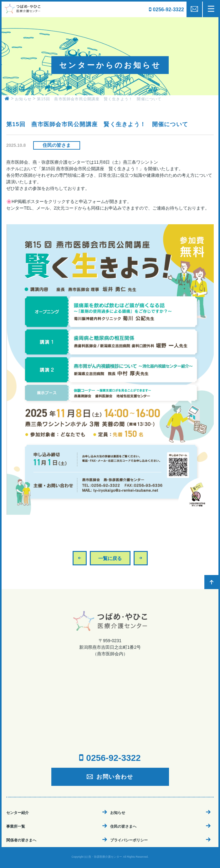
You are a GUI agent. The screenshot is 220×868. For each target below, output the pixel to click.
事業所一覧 (16, 826)
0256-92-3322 (168, 10)
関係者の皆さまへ (21, 840)
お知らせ (118, 813)
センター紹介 (18, 813)
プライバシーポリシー (129, 840)
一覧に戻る (110, 558)
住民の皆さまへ (123, 826)
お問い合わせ (115, 777)
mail (194, 9)
